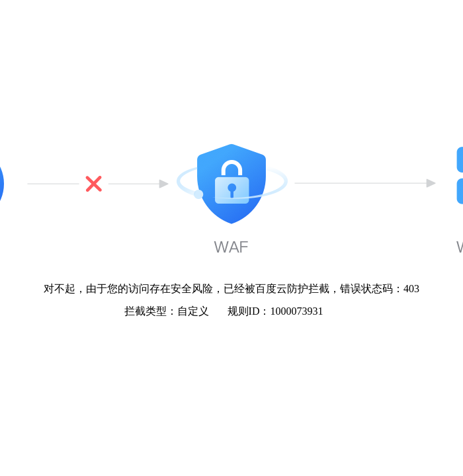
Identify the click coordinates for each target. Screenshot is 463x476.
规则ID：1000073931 (275, 311)
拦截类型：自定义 (167, 311)
